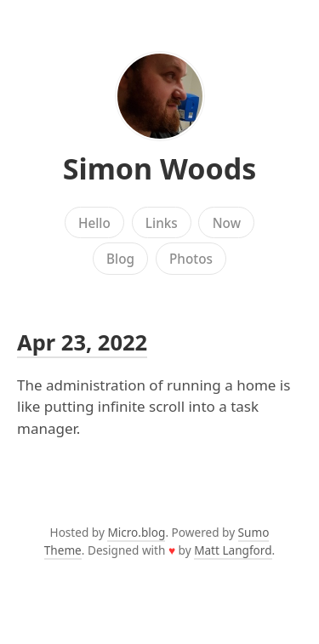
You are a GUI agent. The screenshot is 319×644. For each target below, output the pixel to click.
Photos (191, 259)
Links (162, 223)
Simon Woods (160, 168)
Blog (120, 259)
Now (227, 223)
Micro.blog (136, 532)
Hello (94, 223)
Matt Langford (233, 550)
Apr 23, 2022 (82, 342)
